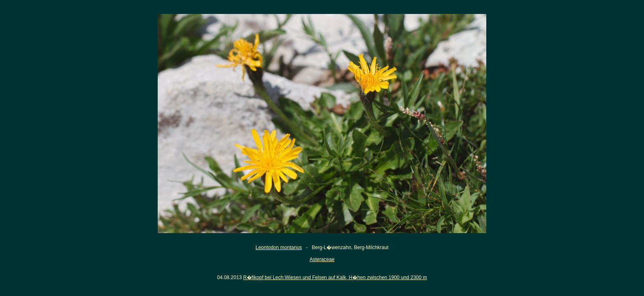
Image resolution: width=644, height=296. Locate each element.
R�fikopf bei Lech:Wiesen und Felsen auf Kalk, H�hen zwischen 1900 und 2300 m (335, 277)
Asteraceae (322, 259)
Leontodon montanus (279, 247)
